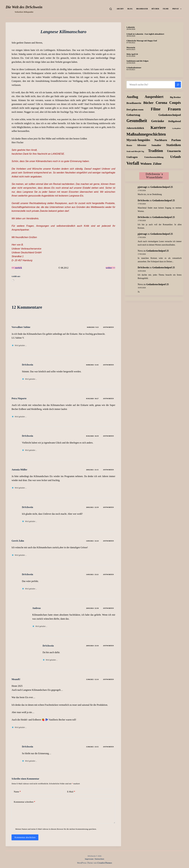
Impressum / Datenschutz (94, 859)
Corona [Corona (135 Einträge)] (161, 103)
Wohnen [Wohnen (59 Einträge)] (146, 164)
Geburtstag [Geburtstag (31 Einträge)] (133, 115)
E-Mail (71, 792)
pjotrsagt (142, 187)
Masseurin (131, 47)
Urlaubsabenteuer (134, 68)
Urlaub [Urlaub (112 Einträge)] (176, 157)
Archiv (120, 9)
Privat (177, 9)
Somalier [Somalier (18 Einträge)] (156, 145)
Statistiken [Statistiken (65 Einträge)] (174, 145)
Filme (166, 9)
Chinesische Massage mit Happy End (142, 41)
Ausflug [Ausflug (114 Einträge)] (132, 97)
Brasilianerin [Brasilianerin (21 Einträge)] (134, 103)
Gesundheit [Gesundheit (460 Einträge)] (137, 121)
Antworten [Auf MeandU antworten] (108, 679)
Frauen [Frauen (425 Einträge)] (174, 109)
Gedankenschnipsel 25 (162, 187)
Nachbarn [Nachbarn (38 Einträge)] (161, 140)
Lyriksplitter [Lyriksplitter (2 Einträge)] (177, 128)
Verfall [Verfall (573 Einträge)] (133, 163)
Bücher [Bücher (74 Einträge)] (148, 103)
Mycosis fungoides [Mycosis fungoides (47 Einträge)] (138, 140)
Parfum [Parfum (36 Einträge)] (176, 140)
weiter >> (111, 268)
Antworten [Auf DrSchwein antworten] (108, 365)
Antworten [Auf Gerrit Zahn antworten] (108, 541)
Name (17, 792)
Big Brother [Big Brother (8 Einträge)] (175, 97)
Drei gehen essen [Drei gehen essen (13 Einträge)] (135, 110)
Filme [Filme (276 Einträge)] (156, 109)
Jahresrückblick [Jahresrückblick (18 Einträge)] (135, 128)
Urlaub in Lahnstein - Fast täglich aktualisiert (145, 34)
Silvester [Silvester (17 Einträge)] (142, 145)
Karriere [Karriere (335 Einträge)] (158, 128)
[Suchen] (111, 9)
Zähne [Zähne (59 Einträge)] (157, 164)
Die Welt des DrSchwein (24, 7)
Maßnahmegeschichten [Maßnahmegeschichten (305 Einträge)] (146, 134)
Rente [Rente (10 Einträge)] (129, 145)
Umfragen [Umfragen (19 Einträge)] (132, 157)
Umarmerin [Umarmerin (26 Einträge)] (174, 151)
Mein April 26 (132, 54)
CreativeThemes (105, 863)
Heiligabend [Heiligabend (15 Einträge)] (175, 121)
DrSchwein (27, 436)
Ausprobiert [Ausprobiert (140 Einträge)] (154, 97)
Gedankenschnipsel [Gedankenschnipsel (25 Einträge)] (170, 115)
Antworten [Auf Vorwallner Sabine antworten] (108, 327)
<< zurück (17, 268)
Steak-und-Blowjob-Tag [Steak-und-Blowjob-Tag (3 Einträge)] (135, 151)
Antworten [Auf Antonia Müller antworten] (108, 470)
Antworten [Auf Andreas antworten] (108, 608)
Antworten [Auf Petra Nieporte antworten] (108, 398)
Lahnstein (131, 27)
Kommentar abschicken (25, 837)
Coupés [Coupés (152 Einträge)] (175, 103)
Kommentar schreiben (24, 802)
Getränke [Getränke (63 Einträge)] (158, 121)
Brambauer (142, 9)
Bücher (155, 9)
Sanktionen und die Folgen (137, 61)
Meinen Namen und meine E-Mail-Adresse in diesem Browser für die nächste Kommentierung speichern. (56, 829)
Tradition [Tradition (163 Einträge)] (155, 151)
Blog (130, 9)
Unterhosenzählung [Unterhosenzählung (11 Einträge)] (154, 157)
